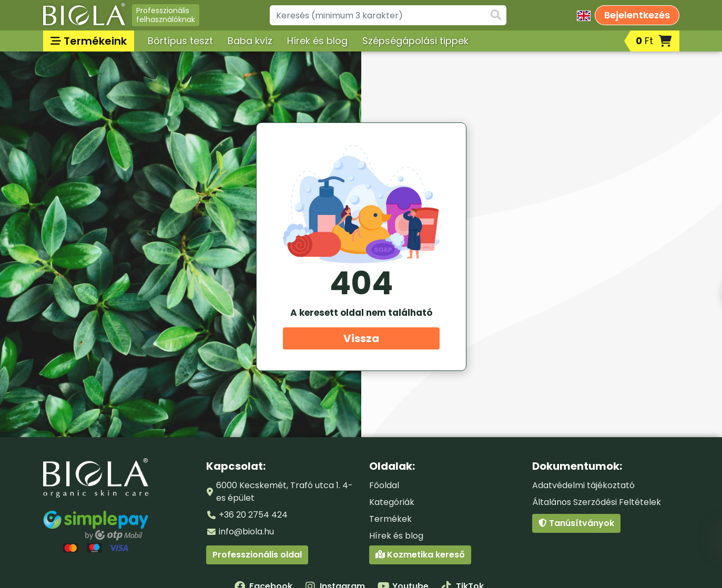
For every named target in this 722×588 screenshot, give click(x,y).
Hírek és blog (317, 41)
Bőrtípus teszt (180, 41)
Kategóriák (392, 502)
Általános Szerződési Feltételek (597, 502)
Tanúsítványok (576, 523)
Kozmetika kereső (420, 555)
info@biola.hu (246, 532)
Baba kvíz (250, 41)
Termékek (390, 519)
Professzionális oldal (257, 555)
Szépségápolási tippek (415, 41)
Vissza (361, 338)
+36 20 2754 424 (253, 515)
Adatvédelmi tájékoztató (583, 485)
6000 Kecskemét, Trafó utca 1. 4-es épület (284, 492)
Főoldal (384, 485)
